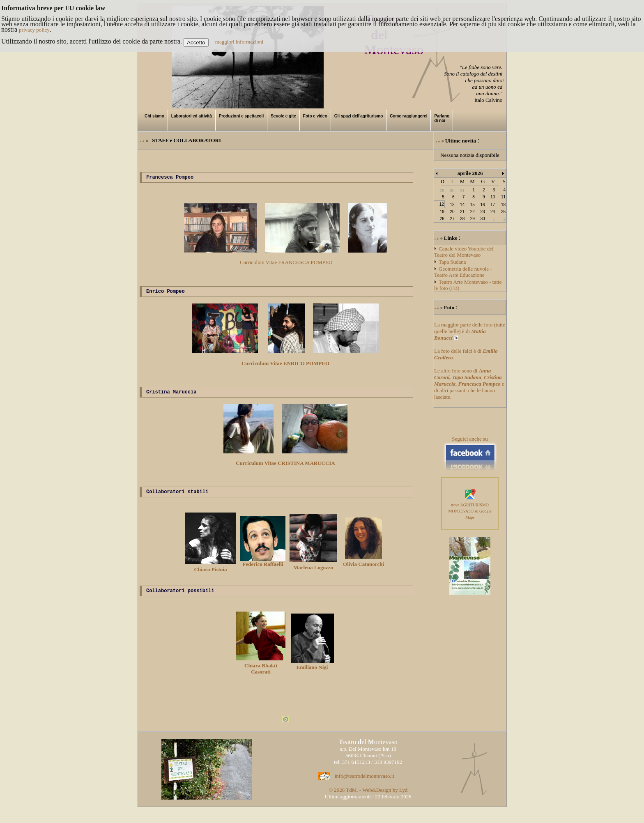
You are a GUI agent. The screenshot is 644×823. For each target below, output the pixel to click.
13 (452, 205)
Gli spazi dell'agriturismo (359, 116)
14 (462, 205)
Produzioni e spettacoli (241, 116)
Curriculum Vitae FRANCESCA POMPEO (286, 263)
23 (482, 212)
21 (462, 212)
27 (452, 219)
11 (503, 197)
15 (473, 205)
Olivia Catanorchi (363, 567)
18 (503, 205)
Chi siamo (154, 116)
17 (493, 205)
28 (462, 219)
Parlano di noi (442, 118)
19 (442, 212)
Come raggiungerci (408, 116)
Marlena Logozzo (313, 570)
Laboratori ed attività (192, 116)
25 (503, 212)
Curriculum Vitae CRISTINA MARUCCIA (285, 467)
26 (442, 219)
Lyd (403, 796)
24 (493, 212)
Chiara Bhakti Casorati (261, 672)
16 (482, 205)
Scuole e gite (283, 116)
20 (452, 212)
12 (442, 204)
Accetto (196, 43)
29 (473, 219)
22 (473, 212)
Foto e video (315, 116)
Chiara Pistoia (210, 572)
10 (493, 197)
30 (482, 219)
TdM (351, 796)
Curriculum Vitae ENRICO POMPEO (285, 366)
